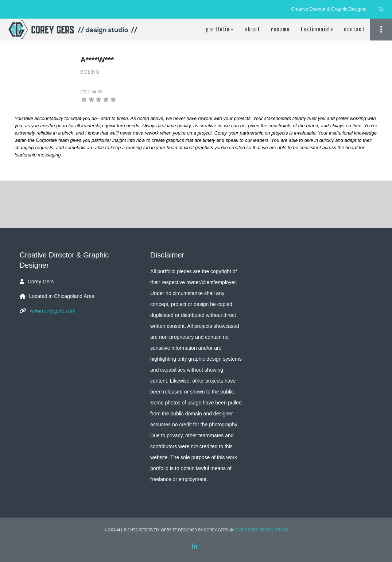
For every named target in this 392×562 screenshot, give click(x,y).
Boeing (90, 72)
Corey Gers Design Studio (261, 530)
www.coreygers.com (53, 311)
